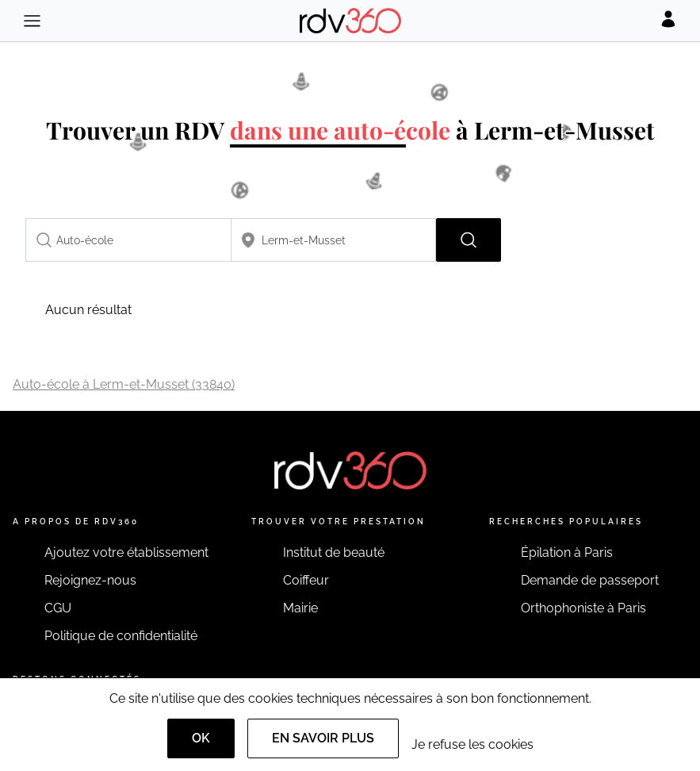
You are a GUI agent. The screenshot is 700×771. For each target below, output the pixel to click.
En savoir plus (323, 738)
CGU (58, 608)
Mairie (300, 608)
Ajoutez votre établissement (126, 552)
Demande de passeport (590, 580)
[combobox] (128, 240)
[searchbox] (128, 240)
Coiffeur (306, 580)
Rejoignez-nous (90, 580)
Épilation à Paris (567, 552)
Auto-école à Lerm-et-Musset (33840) (124, 384)
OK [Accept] (201, 738)
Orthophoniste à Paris (583, 608)
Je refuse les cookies (472, 744)
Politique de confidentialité (121, 636)
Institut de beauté (334, 552)
